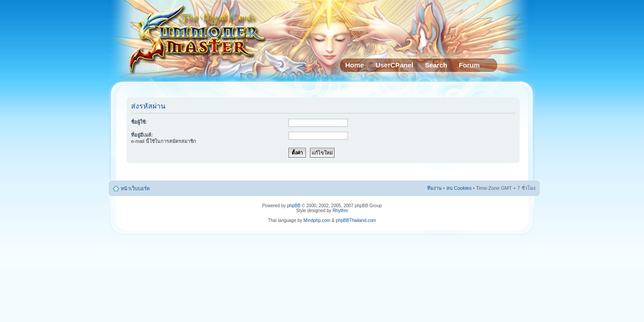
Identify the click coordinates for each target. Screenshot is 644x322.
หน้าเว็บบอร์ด (135, 188)
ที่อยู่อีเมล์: (142, 135)
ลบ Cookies (459, 188)
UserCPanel (394, 65)
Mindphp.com (317, 220)
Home (355, 65)
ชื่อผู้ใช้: (139, 122)
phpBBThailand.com (356, 220)
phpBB (294, 206)
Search (436, 65)
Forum (469, 65)
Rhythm (340, 211)
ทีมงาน (434, 188)
